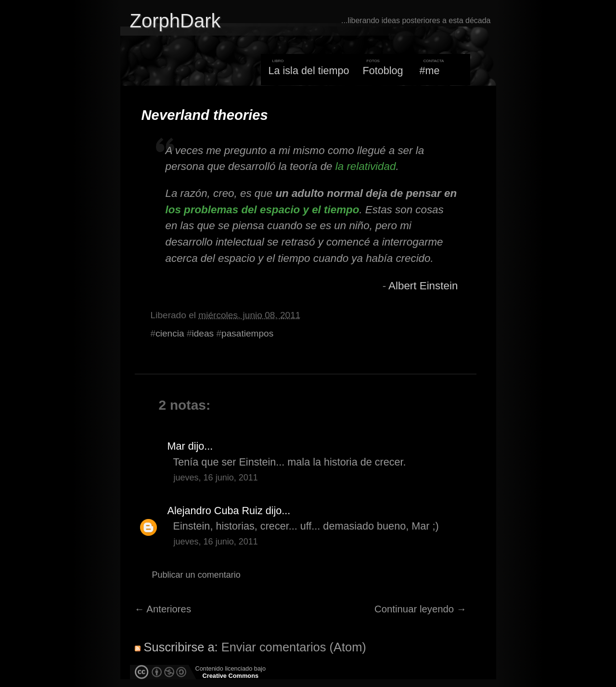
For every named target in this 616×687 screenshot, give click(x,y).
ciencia (170, 333)
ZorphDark (175, 21)
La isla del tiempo (308, 71)
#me (430, 71)
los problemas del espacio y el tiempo (263, 210)
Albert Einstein (423, 286)
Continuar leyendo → (420, 609)
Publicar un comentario (196, 575)
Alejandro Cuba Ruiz (215, 511)
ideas (203, 333)
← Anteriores (163, 609)
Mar (176, 446)
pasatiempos (247, 333)
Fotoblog (383, 71)
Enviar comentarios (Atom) (294, 647)
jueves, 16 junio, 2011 (216, 478)
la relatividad (366, 166)
